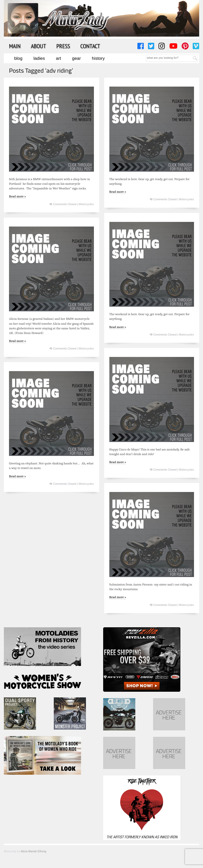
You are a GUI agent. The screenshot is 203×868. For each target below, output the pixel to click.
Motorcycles (86, 204)
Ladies (39, 58)
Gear (76, 58)
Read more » (17, 196)
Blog (18, 58)
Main (15, 46)
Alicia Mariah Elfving (33, 851)
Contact (90, 46)
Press (63, 46)
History (98, 58)
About (38, 46)
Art (58, 58)
